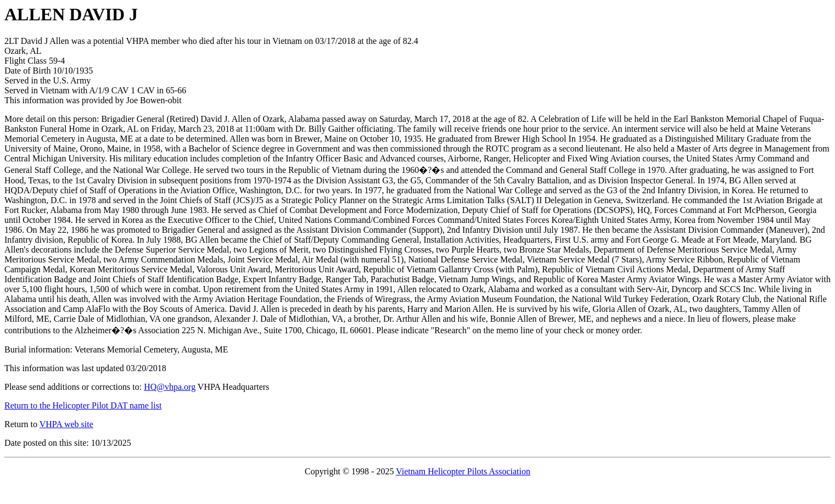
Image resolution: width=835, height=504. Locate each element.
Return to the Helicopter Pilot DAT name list (83, 405)
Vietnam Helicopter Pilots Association (463, 471)
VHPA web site (66, 424)
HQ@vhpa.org (170, 387)
